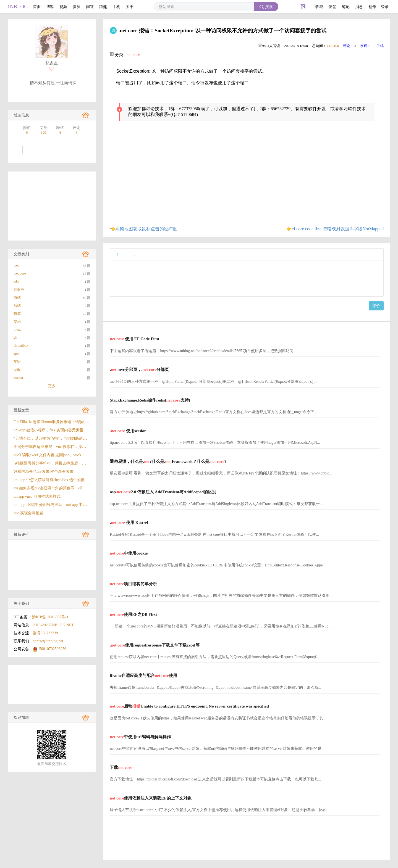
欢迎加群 (21, 718)
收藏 (319, 7)
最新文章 (21, 410)
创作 (372, 7)
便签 (332, 7)
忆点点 (52, 63)
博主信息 (21, 115)
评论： (348, 46)
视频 (63, 7)
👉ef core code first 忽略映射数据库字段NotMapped (335, 229)
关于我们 (21, 604)
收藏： (365, 46)
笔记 (346, 7)
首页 (37, 7)
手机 (116, 7)
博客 (50, 7)
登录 (385, 7)
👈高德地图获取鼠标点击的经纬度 (143, 229)
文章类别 (21, 254)
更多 (52, 386)
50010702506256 (53, 649)
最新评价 (21, 535)
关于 (130, 7)
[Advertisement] (52, 206)
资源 (77, 7)
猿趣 (103, 7)
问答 (90, 7)
